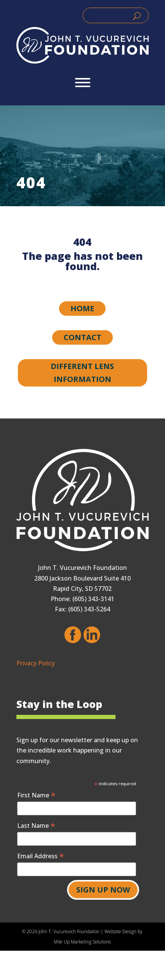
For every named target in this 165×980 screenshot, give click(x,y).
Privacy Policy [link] (36, 663)
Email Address (41, 856)
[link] (82, 45)
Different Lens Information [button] (82, 373)
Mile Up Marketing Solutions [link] (82, 942)
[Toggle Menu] (83, 83)
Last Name (36, 825)
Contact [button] (82, 337)
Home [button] (82, 308)
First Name (36, 795)
